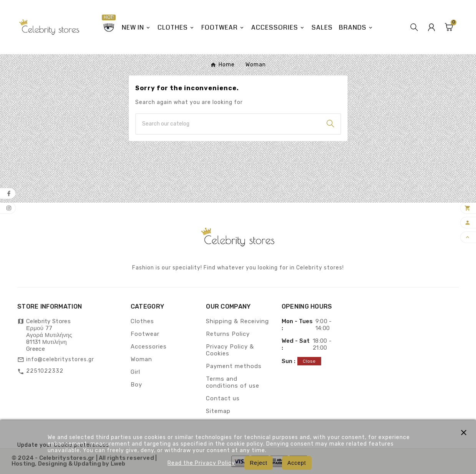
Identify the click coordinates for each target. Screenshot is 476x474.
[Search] (228, 124)
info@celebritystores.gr (60, 359)
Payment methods (234, 366)
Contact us (223, 398)
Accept (297, 463)
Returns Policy (228, 334)
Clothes (142, 321)
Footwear (145, 334)
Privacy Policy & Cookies (230, 350)
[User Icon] (431, 27)
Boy (136, 385)
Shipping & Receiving (237, 321)
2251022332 (45, 371)
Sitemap (218, 411)
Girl (135, 372)
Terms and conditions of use (233, 382)
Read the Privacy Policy (201, 463)
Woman (141, 359)
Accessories (149, 347)
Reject (259, 463)
